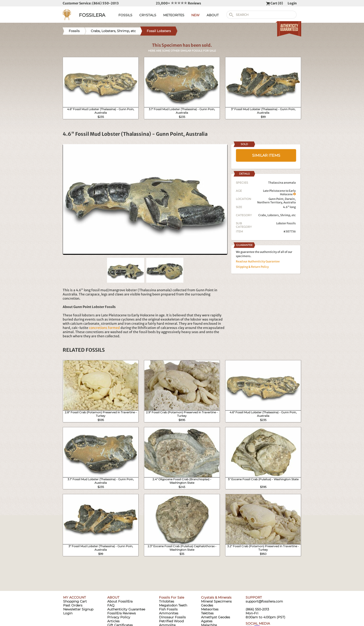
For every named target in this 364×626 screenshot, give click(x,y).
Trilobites (167, 601)
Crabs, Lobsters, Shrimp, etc (277, 215)
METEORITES (174, 15)
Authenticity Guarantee (126, 609)
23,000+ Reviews (178, 3)
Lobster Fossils (286, 223)
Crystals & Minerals (216, 597)
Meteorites (210, 609)
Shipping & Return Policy (252, 267)
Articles (113, 621)
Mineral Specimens (216, 601)
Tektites (207, 613)
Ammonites (169, 613)
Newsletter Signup (78, 609)
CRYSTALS (148, 15)
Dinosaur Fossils (172, 617)
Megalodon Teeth (173, 605)
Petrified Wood (171, 621)
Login (292, 3)
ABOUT (213, 15)
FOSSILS (125, 15)
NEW (195, 15)
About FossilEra (120, 601)
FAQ (111, 605)
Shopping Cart (75, 601)
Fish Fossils (168, 609)
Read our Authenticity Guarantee (258, 261)
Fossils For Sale (172, 597)
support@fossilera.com (264, 601)
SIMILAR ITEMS (266, 155)
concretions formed (104, 328)
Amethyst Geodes (216, 617)
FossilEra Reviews (122, 613)
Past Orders (73, 605)
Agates (207, 621)
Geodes (207, 605)
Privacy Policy (119, 617)
